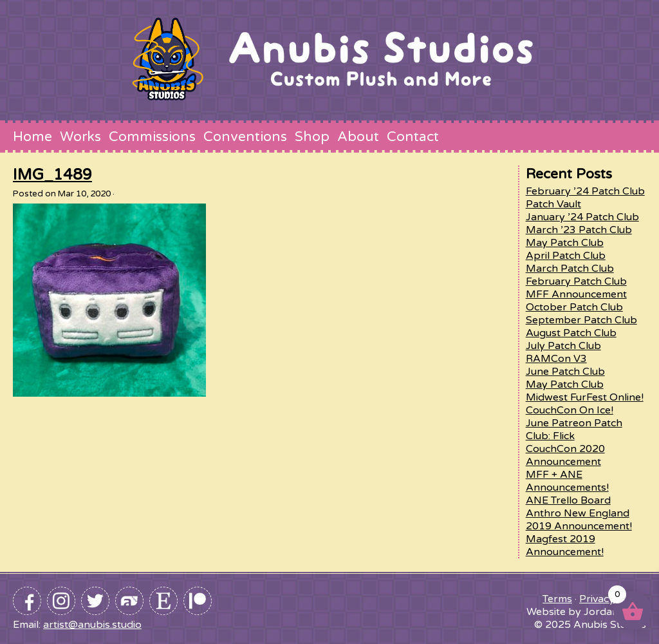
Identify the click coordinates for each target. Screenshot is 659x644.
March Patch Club (570, 269)
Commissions (152, 137)
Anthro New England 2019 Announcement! (579, 520)
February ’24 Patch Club (585, 191)
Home (32, 137)
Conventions (245, 137)
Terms (557, 599)
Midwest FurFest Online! (585, 397)
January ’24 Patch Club (582, 217)
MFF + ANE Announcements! (567, 481)
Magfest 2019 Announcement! (565, 545)
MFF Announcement (576, 294)
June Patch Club (565, 372)
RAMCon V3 (556, 359)
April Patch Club (566, 256)
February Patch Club (576, 281)
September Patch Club (581, 320)
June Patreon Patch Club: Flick (574, 430)
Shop (312, 137)
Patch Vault (553, 204)
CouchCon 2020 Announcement (565, 455)
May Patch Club (565, 243)
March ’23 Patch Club (579, 230)
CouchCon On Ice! (570, 410)
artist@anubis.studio (92, 625)
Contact (413, 137)
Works (80, 137)
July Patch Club (563, 346)
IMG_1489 (52, 175)
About (358, 137)
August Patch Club (571, 333)
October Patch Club (574, 307)
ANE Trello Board (568, 500)
